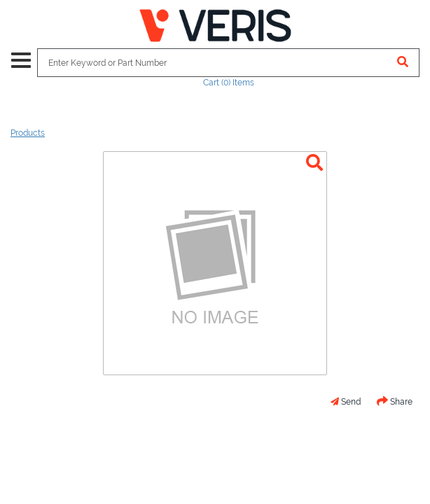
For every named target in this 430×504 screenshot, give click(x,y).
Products (28, 133)
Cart (229, 83)
